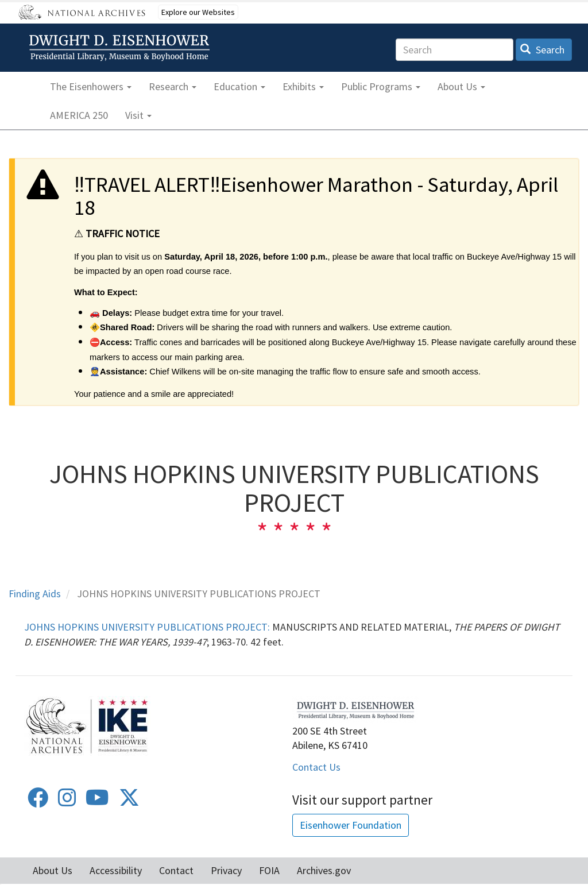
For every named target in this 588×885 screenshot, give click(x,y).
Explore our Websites (198, 12)
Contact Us (316, 767)
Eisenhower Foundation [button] (351, 825)
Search (542, 50)
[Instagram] (67, 801)
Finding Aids (35, 594)
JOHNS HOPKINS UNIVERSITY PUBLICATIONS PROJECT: (147, 627)
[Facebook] (38, 801)
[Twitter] (129, 801)
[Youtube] (97, 801)
